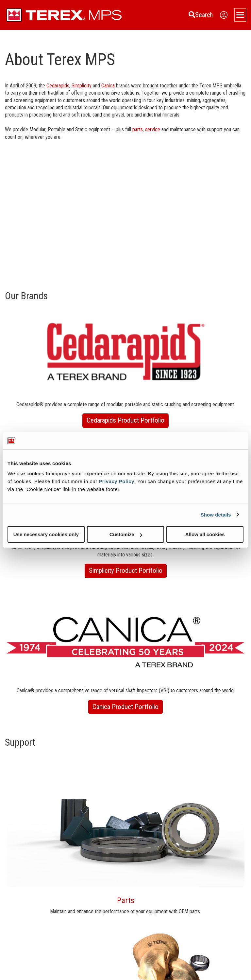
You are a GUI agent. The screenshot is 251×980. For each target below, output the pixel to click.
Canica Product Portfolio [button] (125, 707)
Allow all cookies (205, 534)
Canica (109, 86)
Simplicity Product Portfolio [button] (126, 571)
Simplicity (82, 86)
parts (138, 129)
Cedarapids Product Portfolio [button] (125, 420)
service (153, 129)
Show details (216, 514)
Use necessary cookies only (46, 534)
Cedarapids (58, 86)
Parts (126, 900)
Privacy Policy (117, 481)
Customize (126, 534)
